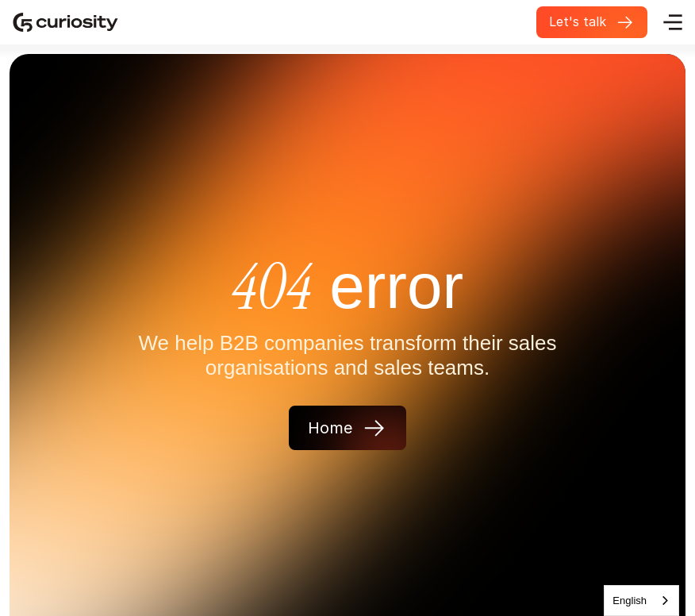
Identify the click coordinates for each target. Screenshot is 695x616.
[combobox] (641, 601)
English (630, 601)
